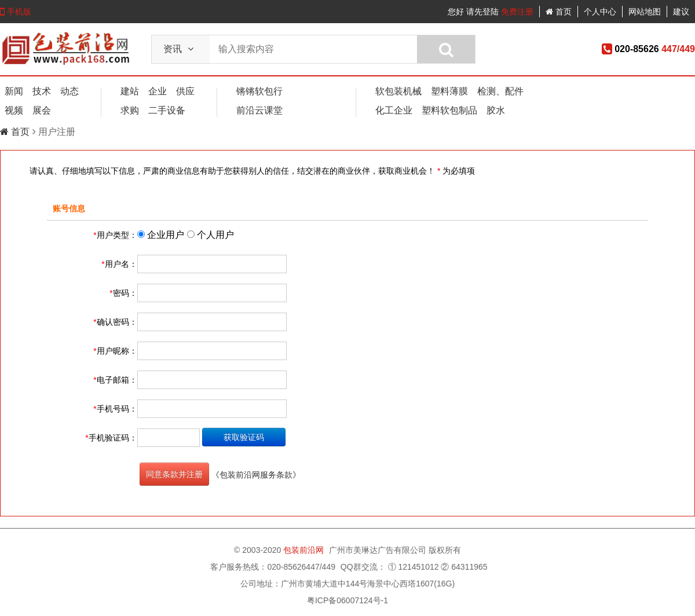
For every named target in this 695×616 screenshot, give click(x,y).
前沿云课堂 (259, 110)
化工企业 (394, 110)
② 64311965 (464, 567)
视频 (14, 110)
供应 (185, 91)
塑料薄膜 (449, 91)
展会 (42, 110)
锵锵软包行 (259, 91)
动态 (69, 91)
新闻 (14, 91)
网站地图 (645, 12)
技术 (42, 91)
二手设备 (167, 110)
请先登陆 (482, 12)
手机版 (16, 12)
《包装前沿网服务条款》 (256, 475)
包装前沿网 (305, 550)
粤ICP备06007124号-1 (348, 600)
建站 (130, 91)
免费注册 (517, 12)
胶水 (496, 110)
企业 (158, 91)
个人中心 (600, 12)
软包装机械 (398, 91)
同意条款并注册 (174, 474)
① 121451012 (414, 567)
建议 (681, 12)
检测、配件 (500, 91)
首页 (559, 12)
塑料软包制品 (449, 110)
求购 (130, 110)
